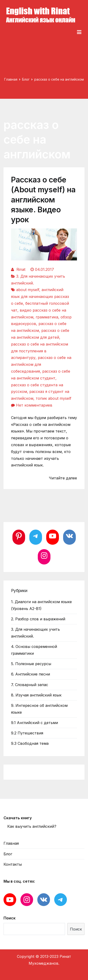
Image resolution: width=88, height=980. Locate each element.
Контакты (13, 864)
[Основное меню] (79, 32)
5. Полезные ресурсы (31, 664)
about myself (28, 290)
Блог (8, 854)
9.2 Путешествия (27, 733)
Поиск (10, 918)
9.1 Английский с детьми (34, 723)
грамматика (47, 317)
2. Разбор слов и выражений (38, 619)
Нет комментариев (34, 405)
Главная (11, 843)
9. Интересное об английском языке (39, 709)
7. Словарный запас (30, 685)
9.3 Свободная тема (30, 743)
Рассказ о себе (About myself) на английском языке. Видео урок (43, 200)
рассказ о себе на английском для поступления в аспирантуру (40, 351)
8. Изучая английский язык (36, 695)
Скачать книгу (18, 818)
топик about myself (54, 398)
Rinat (21, 269)
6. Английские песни (31, 674)
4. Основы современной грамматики (34, 650)
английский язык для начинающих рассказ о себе (40, 296)
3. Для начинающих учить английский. (35, 633)
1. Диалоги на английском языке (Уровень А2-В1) (41, 605)
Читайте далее (63, 478)
